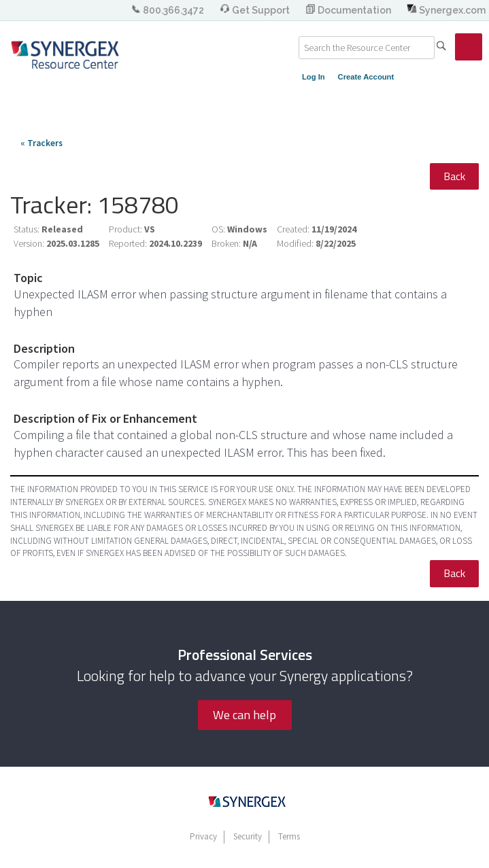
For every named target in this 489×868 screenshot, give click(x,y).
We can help (244, 715)
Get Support (256, 10)
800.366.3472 (168, 10)
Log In (314, 77)
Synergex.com (446, 10)
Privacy (203, 836)
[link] (469, 47)
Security (248, 836)
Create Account (366, 77)
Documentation (349, 10)
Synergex (65, 54)
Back (454, 176)
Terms (289, 836)
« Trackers (41, 143)
